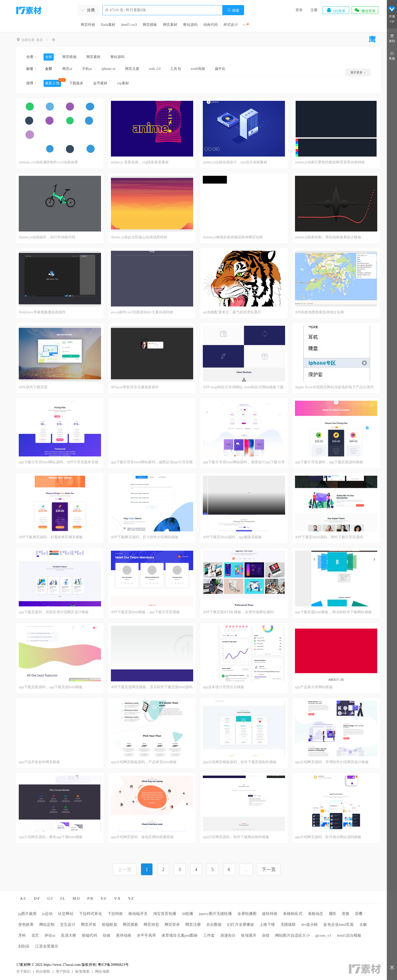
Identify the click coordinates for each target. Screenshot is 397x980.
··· (245, 25)
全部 (49, 57)
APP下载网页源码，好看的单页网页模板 (51, 537)
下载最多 (76, 83)
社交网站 (66, 914)
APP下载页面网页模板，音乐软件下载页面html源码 (152, 687)
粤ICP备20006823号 (113, 965)
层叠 (359, 914)
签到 (392, 38)
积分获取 (43, 972)
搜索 (233, 10)
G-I (50, 899)
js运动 (47, 914)
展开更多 (358, 72)
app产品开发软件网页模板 (39, 762)
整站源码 (190, 25)
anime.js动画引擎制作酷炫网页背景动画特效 (330, 162)
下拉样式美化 (91, 914)
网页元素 (132, 69)
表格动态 (316, 914)
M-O (76, 899)
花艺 (35, 935)
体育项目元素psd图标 (180, 935)
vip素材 (123, 83)
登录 (299, 10)
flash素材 (108, 25)
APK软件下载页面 (33, 387)
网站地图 (102, 972)
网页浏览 (151, 925)
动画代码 (211, 25)
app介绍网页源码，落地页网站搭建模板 (142, 837)
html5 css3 (129, 25)
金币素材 (100, 83)
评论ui (50, 935)
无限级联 (288, 925)
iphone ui (108, 69)
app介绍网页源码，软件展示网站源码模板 (328, 837)
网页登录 (172, 925)
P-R (90, 899)
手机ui (87, 69)
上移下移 (267, 925)
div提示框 (310, 925)
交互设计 (68, 925)
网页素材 (170, 25)
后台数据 (214, 925)
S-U (104, 899)
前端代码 (90, 935)
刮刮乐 (24, 946)
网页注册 (193, 925)
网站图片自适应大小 (293, 935)
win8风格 (198, 69)
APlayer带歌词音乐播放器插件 (135, 387)
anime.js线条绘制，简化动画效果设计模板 (328, 237)
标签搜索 (82, 972)
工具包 (176, 69)
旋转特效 (270, 914)
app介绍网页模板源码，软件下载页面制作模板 (240, 762)
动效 (106, 935)
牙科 (22, 935)
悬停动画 (124, 935)
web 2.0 (155, 69)
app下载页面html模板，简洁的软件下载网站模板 (333, 612)
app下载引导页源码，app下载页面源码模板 (329, 462)
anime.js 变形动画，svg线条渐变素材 (140, 162)
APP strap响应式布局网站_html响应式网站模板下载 (243, 387)
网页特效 (88, 25)
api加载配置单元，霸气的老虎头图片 (232, 312)
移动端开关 (138, 914)
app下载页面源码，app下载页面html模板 (51, 687)
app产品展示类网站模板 (314, 687)
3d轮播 (188, 914)
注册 (314, 10)
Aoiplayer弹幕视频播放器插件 (42, 312)
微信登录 (365, 10)
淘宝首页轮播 (165, 914)
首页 (40, 40)
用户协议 (63, 972)
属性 (332, 914)
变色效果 (26, 925)
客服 (392, 56)
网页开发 (89, 925)
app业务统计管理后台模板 (223, 687)
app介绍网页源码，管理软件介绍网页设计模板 (332, 762)
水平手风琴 (146, 935)
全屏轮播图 (247, 914)
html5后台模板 (349, 935)
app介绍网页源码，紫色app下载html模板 (51, 837)
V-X (117, 899)
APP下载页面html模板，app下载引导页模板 (145, 612)
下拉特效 (115, 914)
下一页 (269, 870)
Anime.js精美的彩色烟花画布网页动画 (233, 237)
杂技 (266, 935)
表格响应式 (293, 914)
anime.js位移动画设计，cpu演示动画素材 (235, 162)
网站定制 (47, 925)
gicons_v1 (323, 935)
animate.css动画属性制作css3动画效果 (48, 162)
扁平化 (220, 69)
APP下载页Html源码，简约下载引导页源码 (329, 537)
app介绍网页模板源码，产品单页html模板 (144, 762)
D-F (37, 899)
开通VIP (392, 15)
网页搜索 (131, 925)
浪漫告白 (228, 935)
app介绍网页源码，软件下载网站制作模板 (236, 837)
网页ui (67, 69)
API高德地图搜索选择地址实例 (320, 312)
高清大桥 (68, 935)
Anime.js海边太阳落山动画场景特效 (139, 237)
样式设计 (231, 25)
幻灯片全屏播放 (241, 925)
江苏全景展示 (47, 946)
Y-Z (131, 899)
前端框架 (110, 925)
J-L (63, 899)
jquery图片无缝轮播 (215, 914)
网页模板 (150, 25)
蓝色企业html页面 (339, 925)
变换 (346, 914)
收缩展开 (249, 935)
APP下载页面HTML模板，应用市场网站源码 (238, 612)
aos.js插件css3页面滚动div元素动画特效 (142, 312)
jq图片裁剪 (27, 914)
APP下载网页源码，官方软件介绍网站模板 (145, 537)
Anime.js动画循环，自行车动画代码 (47, 237)
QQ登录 (336, 10)
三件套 (209, 935)
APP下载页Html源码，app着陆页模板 (232, 537)
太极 (363, 925)
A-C (23, 899)
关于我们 (23, 972)
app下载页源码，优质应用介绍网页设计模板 (54, 612)
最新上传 (52, 83)
